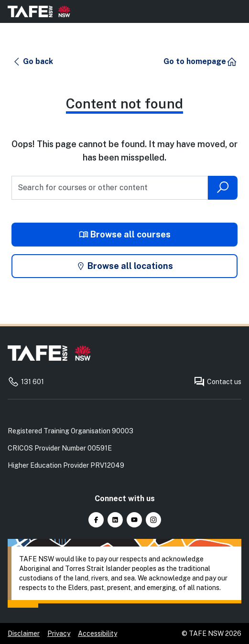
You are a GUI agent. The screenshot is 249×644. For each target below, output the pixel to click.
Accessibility (97, 633)
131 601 (26, 382)
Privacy (59, 633)
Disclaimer (24, 633)
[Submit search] (223, 188)
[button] (33, 62)
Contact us (217, 382)
